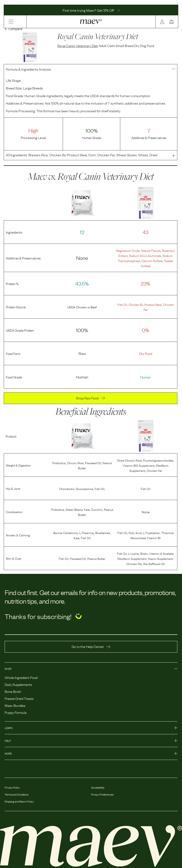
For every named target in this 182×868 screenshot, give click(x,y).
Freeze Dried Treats (19, 698)
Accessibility (98, 787)
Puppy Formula (16, 712)
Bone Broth (13, 691)
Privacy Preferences (102, 794)
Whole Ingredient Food (21, 677)
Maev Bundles (15, 705)
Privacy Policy (12, 787)
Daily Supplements (18, 684)
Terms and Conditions (17, 794)
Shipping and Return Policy (19, 801)
